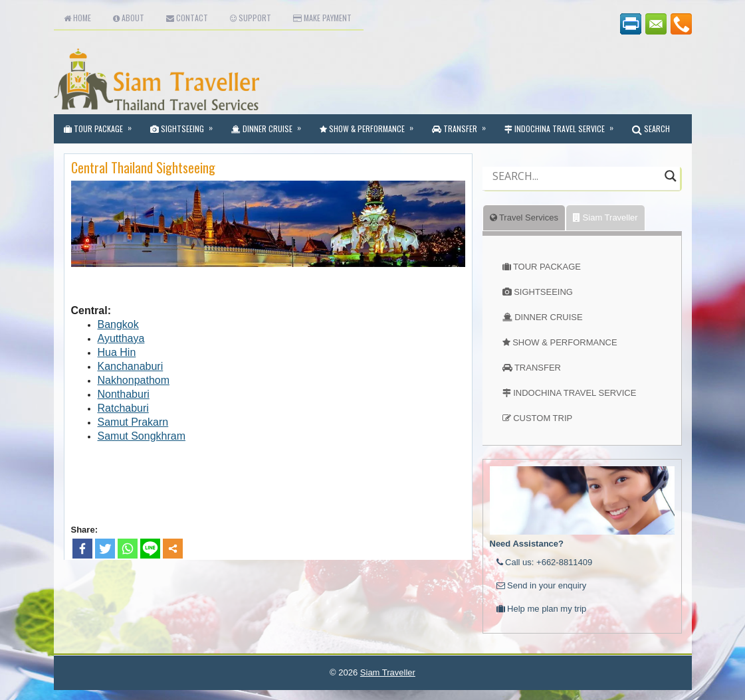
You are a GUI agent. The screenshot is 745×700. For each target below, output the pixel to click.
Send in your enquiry (542, 585)
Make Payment (322, 18)
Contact (187, 18)
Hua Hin (117, 352)
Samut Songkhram (142, 436)
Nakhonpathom (134, 380)
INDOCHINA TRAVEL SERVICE (575, 393)
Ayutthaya (121, 338)
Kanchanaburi (131, 366)
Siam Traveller (605, 218)
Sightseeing (186, 124)
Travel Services (524, 218)
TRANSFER (538, 368)
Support (251, 18)
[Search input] (575, 176)
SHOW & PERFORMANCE (565, 342)
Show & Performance (371, 124)
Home (77, 18)
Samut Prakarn (133, 422)
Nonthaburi (124, 394)
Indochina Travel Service (563, 124)
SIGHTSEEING (543, 292)
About (129, 18)
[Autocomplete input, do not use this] (575, 187)
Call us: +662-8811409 (545, 562)
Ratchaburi (123, 408)
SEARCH (651, 129)
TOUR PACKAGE (547, 267)
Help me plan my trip (542, 609)
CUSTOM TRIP (543, 418)
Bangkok (118, 324)
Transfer (463, 124)
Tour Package (102, 124)
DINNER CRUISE (549, 317)
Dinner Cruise (270, 124)
